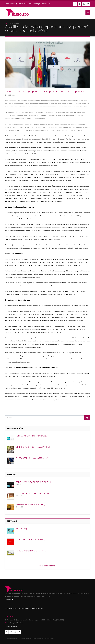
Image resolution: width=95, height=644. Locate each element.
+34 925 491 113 (23, 4)
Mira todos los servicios (48, 566)
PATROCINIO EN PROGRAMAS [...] (31, 540)
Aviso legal (25, 608)
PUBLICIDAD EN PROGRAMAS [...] (31, 551)
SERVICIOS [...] (22, 529)
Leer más (9, 600)
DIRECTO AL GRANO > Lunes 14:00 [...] (33, 447)
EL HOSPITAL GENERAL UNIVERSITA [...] (34, 493)
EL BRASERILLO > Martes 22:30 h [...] (32, 458)
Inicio (7, 23)
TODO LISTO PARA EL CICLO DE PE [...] (33, 482)
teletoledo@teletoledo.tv (40, 4)
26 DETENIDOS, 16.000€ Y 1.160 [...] (31, 504)
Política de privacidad (12, 608)
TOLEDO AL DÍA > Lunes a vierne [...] (32, 436)
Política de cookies (36, 608)
